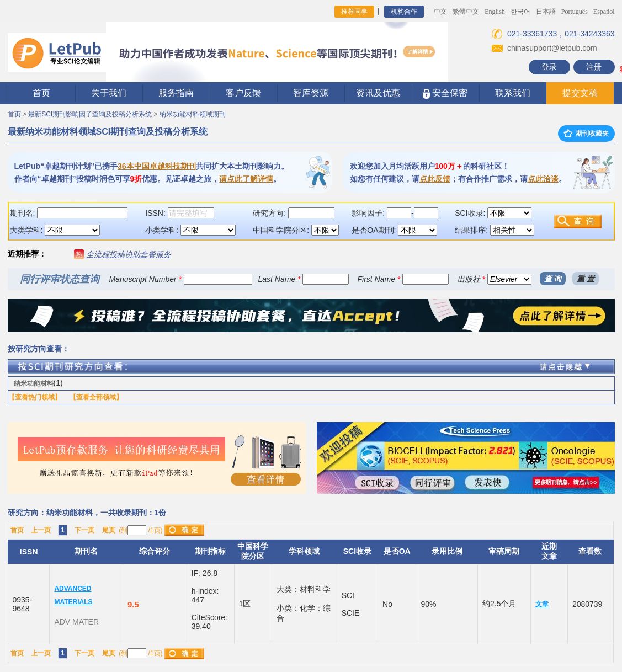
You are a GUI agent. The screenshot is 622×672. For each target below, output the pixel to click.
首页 (41, 93)
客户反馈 (243, 93)
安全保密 (445, 94)
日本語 (546, 12)
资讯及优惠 (378, 93)
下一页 (84, 530)
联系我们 (513, 93)
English (495, 12)
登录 (549, 67)
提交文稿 (580, 93)
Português (575, 12)
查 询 (553, 279)
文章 (542, 604)
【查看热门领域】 (35, 397)
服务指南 (176, 93)
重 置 (586, 279)
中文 (440, 12)
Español (604, 12)
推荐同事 (354, 12)
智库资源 (311, 93)
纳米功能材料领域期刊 (193, 114)
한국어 (520, 12)
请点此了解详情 (246, 179)
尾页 (109, 530)
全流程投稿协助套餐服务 (129, 254)
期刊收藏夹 (586, 134)
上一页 (41, 530)
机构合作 (404, 12)
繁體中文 (466, 12)
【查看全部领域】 (96, 397)
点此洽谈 (543, 179)
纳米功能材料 (34, 383)
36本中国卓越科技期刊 (157, 166)
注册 (594, 67)
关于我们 (109, 93)
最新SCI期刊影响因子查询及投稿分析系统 (90, 114)
